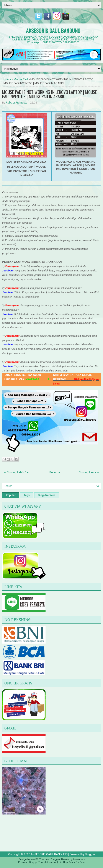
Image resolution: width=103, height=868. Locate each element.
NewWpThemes (40, 859)
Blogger (90, 854)
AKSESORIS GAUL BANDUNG (53, 30)
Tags (27, 495)
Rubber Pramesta (17, 103)
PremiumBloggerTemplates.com (37, 862)
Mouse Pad (21, 79)
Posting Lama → (89, 472)
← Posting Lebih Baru (17, 472)
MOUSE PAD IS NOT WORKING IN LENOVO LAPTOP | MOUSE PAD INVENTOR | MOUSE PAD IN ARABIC (50, 94)
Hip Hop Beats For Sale (72, 862)
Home (7, 79)
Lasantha (78, 859)
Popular (11, 495)
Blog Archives (47, 495)
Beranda (55, 472)
